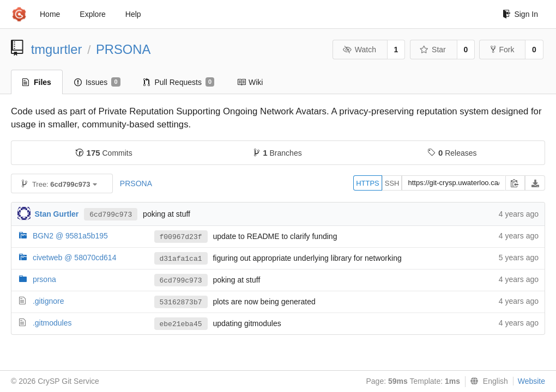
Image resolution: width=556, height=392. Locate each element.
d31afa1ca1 (181, 259)
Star (433, 50)
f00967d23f (181, 237)
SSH (392, 183)
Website (531, 381)
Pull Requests (179, 82)
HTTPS (368, 183)
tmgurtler (57, 49)
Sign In (520, 14)
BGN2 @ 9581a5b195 (70, 236)
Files (37, 82)
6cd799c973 (111, 215)
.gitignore (49, 301)
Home (50, 14)
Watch (359, 50)
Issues (97, 82)
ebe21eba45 (181, 324)
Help (133, 14)
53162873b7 (181, 302)
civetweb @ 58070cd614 (75, 258)
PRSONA (123, 49)
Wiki (250, 82)
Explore (92, 14)
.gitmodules (52, 323)
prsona (44, 279)
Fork (502, 50)
